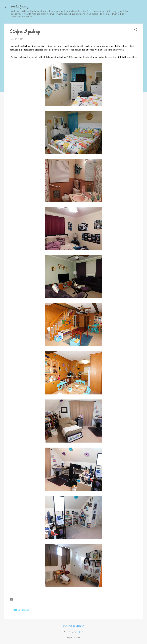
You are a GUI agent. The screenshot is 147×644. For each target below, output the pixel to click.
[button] (136, 30)
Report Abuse (74, 638)
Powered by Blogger (73, 626)
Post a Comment (21, 610)
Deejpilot (80, 632)
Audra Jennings (20, 7)
